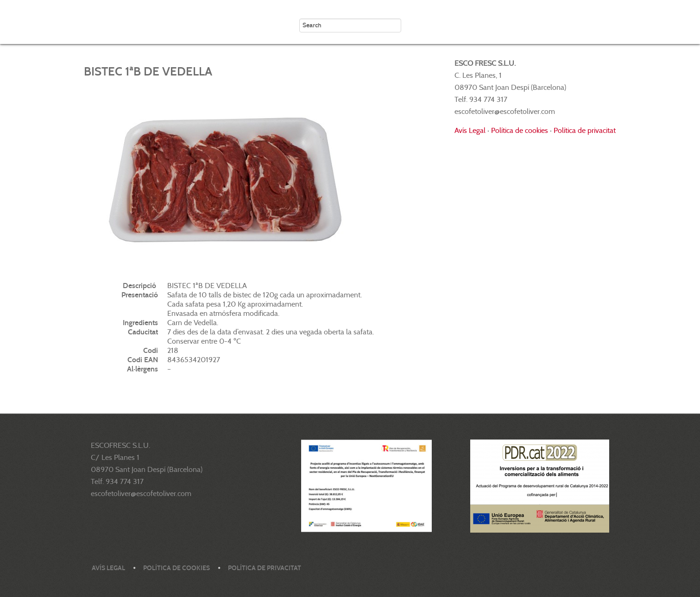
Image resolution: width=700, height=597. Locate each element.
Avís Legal (470, 130)
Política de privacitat (585, 130)
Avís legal (108, 568)
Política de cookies (520, 130)
